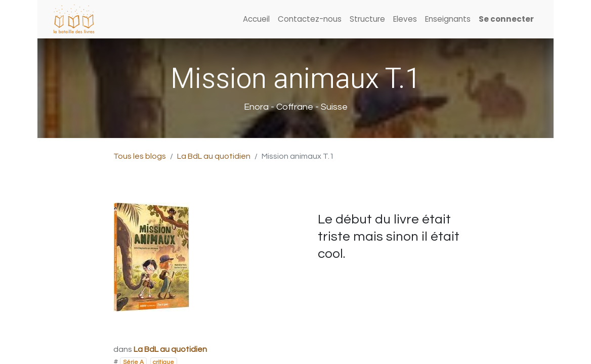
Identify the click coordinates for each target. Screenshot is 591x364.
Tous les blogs (140, 156)
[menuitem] (256, 19)
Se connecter (506, 19)
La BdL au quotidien (214, 156)
